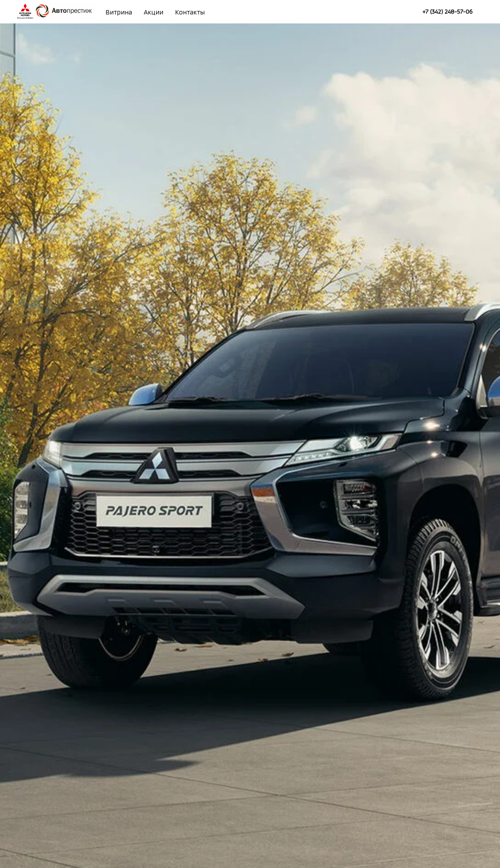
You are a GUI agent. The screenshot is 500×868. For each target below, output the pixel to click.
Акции (154, 12)
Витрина (119, 12)
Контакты (190, 12)
